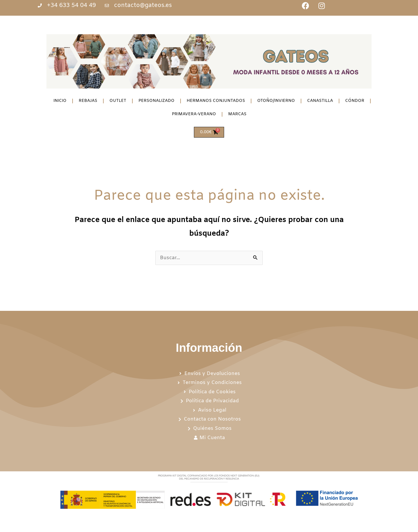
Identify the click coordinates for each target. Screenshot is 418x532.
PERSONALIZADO (156, 101)
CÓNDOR (355, 101)
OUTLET (118, 101)
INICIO (60, 101)
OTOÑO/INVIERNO (276, 101)
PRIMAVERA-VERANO (194, 114)
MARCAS (237, 114)
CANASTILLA (320, 101)
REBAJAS (88, 101)
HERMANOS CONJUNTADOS (216, 101)
